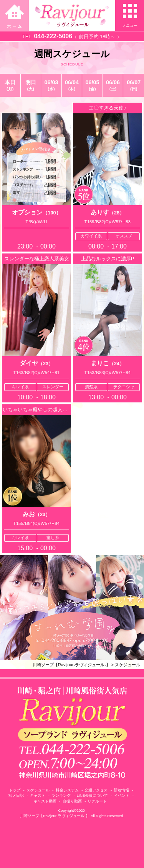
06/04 (72, 85)
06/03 (51, 85)
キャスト (38, 795)
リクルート (97, 801)
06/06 (113, 85)
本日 (10, 85)
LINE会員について (92, 795)
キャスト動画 (45, 801)
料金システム (67, 790)
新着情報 (121, 790)
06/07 (134, 85)
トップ (15, 790)
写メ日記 (16, 795)
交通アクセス (96, 790)
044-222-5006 (53, 36)
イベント (122, 795)
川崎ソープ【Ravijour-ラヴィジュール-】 (72, 665)
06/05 (92, 85)
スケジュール (127, 665)
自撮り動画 (72, 801)
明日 (31, 85)
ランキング (61, 795)
